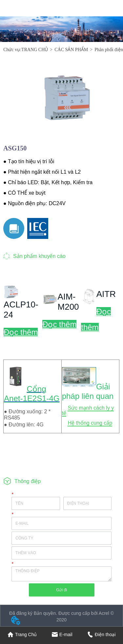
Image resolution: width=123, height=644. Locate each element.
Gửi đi (61, 590)
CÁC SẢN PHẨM (71, 50)
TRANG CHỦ (35, 50)
